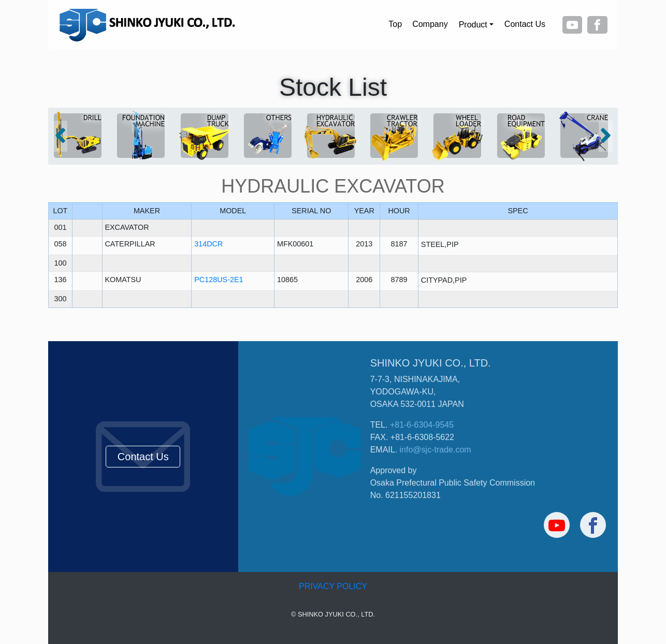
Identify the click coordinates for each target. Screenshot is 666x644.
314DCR (208, 244)
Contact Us (525, 24)
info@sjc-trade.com (436, 450)
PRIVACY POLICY (333, 586)
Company (430, 24)
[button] (60, 136)
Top (395, 24)
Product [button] (473, 25)
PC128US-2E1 (219, 280)
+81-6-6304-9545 (422, 425)
